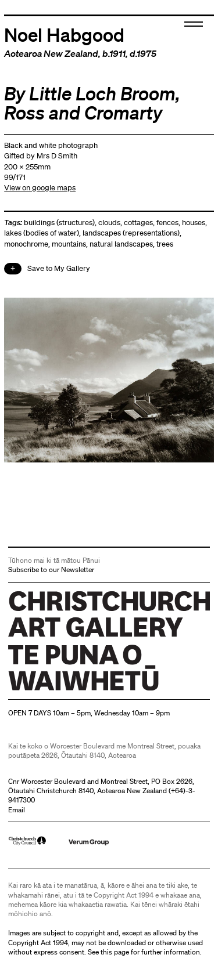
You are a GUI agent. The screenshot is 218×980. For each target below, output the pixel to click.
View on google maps (40, 188)
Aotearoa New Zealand (51, 53)
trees (165, 244)
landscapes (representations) (131, 233)
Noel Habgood (64, 34)
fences (167, 223)
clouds (109, 223)
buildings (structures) (59, 223)
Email (17, 810)
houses (194, 223)
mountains (69, 244)
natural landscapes (121, 244)
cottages (138, 223)
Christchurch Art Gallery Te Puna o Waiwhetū (78, 690)
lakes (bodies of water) (42, 233)
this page (115, 952)
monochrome (26, 244)
